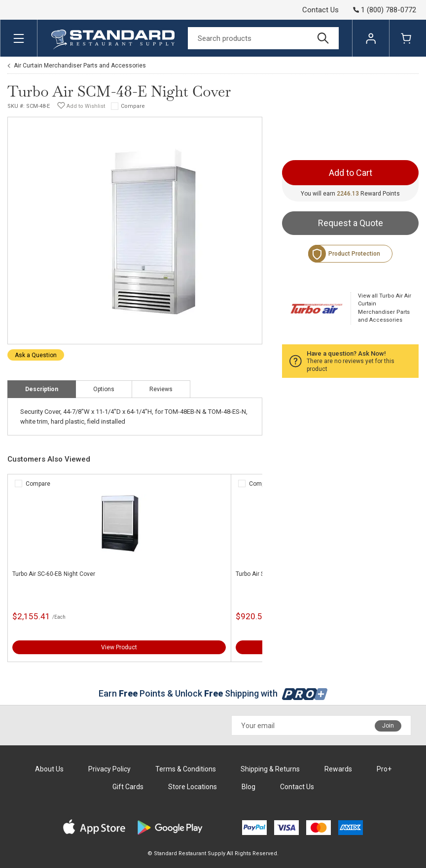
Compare (133, 106)
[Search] (263, 38)
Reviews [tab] (161, 389)
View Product (119, 647)
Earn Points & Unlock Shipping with (213, 693)
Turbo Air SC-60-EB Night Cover (54, 574)
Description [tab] (42, 389)
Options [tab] (104, 389)
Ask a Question (36, 355)
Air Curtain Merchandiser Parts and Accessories (80, 66)
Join (388, 726)
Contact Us (320, 10)
